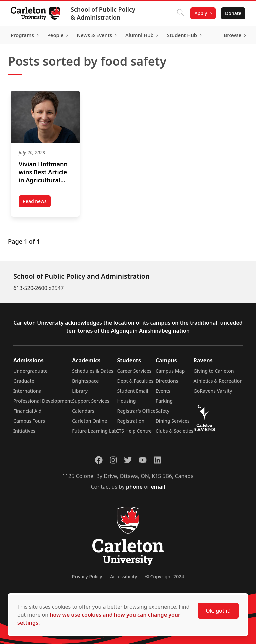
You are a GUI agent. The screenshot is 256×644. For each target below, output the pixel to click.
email (158, 487)
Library (80, 391)
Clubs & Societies (174, 431)
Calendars (83, 411)
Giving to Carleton (214, 371)
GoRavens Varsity (213, 391)
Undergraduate (30, 371)
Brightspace (85, 381)
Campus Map (170, 371)
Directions (167, 381)
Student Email (133, 391)
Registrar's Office (136, 411)
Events (163, 391)
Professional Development (43, 401)
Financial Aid (27, 411)
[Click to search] (180, 13)
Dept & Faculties (135, 381)
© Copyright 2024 (164, 576)
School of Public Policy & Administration (103, 13)
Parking (164, 401)
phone (135, 487)
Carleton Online (89, 421)
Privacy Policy (87, 576)
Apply (201, 13)
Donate (233, 13)
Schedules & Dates (93, 371)
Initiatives (24, 431)
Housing (127, 401)
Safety (163, 411)
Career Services (134, 371)
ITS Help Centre (135, 431)
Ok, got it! (218, 611)
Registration (131, 421)
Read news (37, 203)
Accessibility (123, 576)
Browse (232, 35)
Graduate (24, 381)
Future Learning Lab (94, 431)
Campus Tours (29, 421)
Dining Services (173, 421)
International (28, 391)
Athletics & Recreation (218, 381)
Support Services (91, 401)
